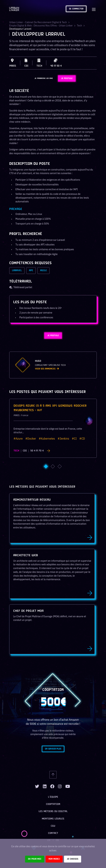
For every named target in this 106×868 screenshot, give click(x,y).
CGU (53, 826)
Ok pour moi (35, 859)
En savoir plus (53, 749)
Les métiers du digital (53, 811)
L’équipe (53, 797)
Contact (53, 833)
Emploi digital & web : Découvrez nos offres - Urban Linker (41, 26)
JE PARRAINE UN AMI (44, 78)
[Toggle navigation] (94, 9)
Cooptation (53, 804)
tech (79, 26)
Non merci (54, 859)
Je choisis (73, 859)
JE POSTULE (67, 78)
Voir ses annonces (47, 369)
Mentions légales (53, 819)
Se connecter (76, 9)
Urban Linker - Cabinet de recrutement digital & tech (38, 22)
